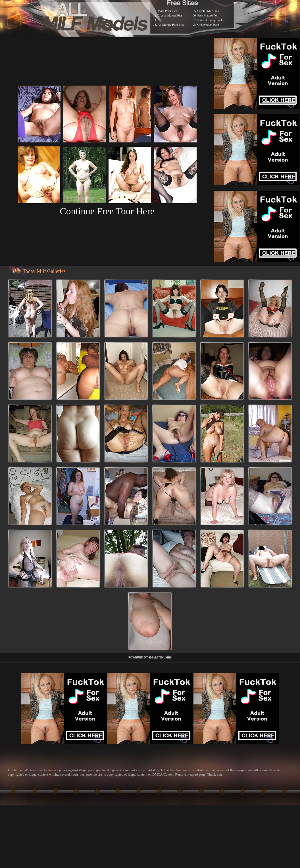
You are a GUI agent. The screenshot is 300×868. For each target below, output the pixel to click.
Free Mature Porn (209, 15)
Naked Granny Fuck (210, 20)
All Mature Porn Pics (171, 24)
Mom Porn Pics (167, 11)
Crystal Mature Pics (170, 15)
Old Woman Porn (208, 24)
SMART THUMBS (160, 657)
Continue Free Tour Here (107, 211)
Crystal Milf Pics (208, 11)
